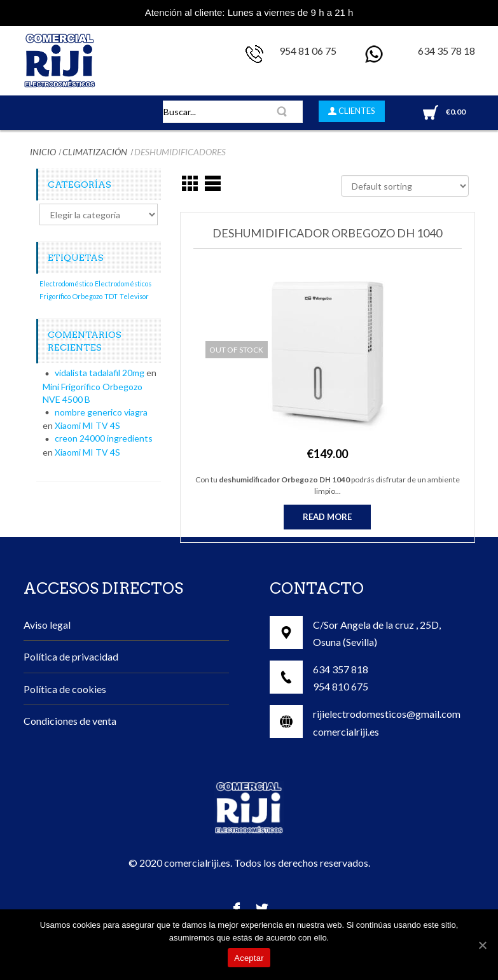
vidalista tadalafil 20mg (100, 373)
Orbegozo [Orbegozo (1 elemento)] (87, 296)
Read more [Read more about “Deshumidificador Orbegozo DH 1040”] (327, 517)
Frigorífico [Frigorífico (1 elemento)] (55, 296)
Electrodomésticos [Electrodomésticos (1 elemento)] (123, 283)
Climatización (95, 152)
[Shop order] (405, 186)
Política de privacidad (71, 656)
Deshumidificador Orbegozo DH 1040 (327, 233)
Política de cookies (65, 689)
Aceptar (249, 958)
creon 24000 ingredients (104, 438)
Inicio (43, 152)
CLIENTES (356, 111)
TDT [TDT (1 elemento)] (111, 296)
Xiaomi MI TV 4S (87, 425)
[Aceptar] (482, 945)
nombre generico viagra (101, 412)
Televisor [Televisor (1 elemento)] (134, 296)
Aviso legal (47, 625)
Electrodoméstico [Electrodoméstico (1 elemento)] (66, 283)
